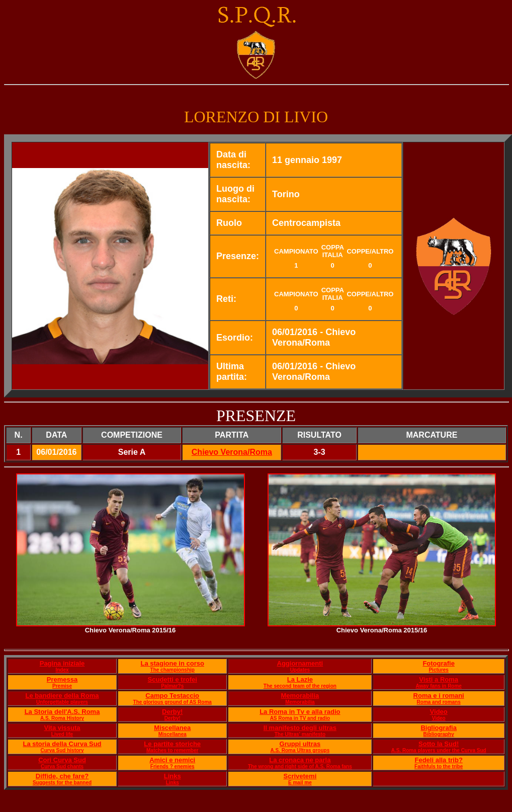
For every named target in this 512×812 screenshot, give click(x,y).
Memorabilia (300, 696)
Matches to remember (172, 750)
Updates (300, 670)
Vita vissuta (62, 728)
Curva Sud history (62, 750)
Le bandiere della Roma (62, 696)
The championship (173, 670)
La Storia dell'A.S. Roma (62, 712)
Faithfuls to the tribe (439, 766)
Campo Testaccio (172, 696)
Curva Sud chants (62, 766)
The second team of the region (300, 686)
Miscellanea (172, 728)
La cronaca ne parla (300, 760)
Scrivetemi (300, 776)
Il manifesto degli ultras (300, 728)
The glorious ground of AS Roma (173, 702)
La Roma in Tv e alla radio (300, 712)
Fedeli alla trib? (438, 760)
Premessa (62, 679)
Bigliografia (439, 728)
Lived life (62, 734)
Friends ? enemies (173, 766)
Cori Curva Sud (62, 760)
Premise (62, 686)
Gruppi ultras (300, 744)
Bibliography (439, 734)
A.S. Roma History (62, 718)
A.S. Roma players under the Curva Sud (439, 750)
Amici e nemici (172, 760)
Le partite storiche (172, 744)
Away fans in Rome (439, 686)
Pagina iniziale (62, 663)
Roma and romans (439, 702)
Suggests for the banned (62, 783)
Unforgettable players (62, 702)
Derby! (172, 712)
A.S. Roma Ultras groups (300, 750)
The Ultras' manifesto (300, 734)
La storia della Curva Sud (62, 744)
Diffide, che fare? (62, 776)
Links (173, 776)
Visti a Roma (439, 679)
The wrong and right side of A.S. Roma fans (300, 766)
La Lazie (300, 679)
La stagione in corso (173, 663)
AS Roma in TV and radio (300, 718)
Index (62, 670)
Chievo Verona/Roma (232, 452)
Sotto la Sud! (439, 744)
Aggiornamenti (300, 663)
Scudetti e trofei (173, 679)
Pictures (438, 670)
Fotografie (439, 663)
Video (439, 712)
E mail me (300, 783)
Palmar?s (172, 686)
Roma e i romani (439, 696)
